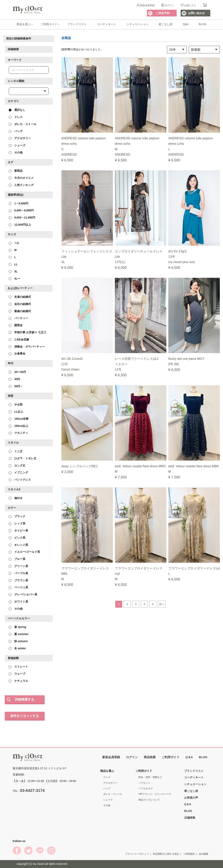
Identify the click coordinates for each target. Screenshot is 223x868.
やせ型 (16, 404)
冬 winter (17, 648)
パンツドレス (20, 480)
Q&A (186, 24)
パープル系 (18, 573)
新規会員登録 (147, 5)
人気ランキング (21, 185)
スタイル (13, 443)
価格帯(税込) (16, 194)
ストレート (18, 667)
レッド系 (17, 523)
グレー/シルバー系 (23, 594)
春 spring (18, 627)
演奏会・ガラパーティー (27, 346)
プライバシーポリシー (137, 854)
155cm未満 (19, 419)
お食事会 (17, 354)
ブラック (17, 516)
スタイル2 (14, 489)
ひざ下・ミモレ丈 (23, 458)
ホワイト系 (18, 602)
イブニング (18, 472)
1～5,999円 (19, 203)
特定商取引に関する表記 (166, 854)
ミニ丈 (16, 451)
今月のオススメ (21, 178)
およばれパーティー (20, 288)
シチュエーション (137, 24)
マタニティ (18, 433)
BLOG (203, 24)
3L (13, 271)
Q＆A (189, 757)
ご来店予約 (163, 13)
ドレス (16, 117)
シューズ (17, 145)
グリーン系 (18, 566)
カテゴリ (13, 101)
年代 (10, 363)
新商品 (16, 171)
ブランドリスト (77, 24)
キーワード (15, 60)
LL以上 (16, 412)
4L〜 (14, 278)
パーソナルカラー (19, 618)
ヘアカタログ (146, 788)
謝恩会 (16, 325)
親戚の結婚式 (20, 311)
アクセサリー (20, 138)
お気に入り (190, 5)
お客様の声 (191, 798)
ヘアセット (144, 783)
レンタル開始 (16, 81)
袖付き (16, 498)
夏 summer (19, 634)
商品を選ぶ (24, 24)
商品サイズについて (149, 800)
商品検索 (150, 757)
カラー (12, 508)
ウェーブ (17, 674)
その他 (16, 152)
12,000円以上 (20, 225)
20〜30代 (17, 372)
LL (13, 264)
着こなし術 (166, 24)
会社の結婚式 (20, 304)
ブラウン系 (18, 580)
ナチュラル (18, 681)
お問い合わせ (196, 13)
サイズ (12, 234)
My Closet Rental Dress (28, 10)
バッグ (16, 131)
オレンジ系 (18, 545)
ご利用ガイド (49, 24)
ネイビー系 (18, 531)
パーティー (18, 318)
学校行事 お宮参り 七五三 (28, 332)
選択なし (17, 110)
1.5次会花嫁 (19, 339)
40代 (14, 379)
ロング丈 (17, 465)
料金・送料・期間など (150, 777)
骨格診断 (13, 658)
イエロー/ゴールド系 (24, 552)
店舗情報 (190, 818)
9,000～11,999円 (22, 217)
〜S (14, 243)
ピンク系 (17, 537)
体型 (10, 396)
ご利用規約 (189, 854)
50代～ (16, 386)
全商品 (66, 38)
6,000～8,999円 (21, 210)
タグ (10, 162)
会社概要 (204, 854)
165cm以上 (19, 426)
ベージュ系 (18, 587)
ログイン (169, 5)
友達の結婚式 (20, 297)
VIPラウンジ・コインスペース (155, 794)
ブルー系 (17, 559)
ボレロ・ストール (23, 124)
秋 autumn (18, 641)
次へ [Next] (162, 604)
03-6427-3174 (32, 790)
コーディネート (107, 24)
